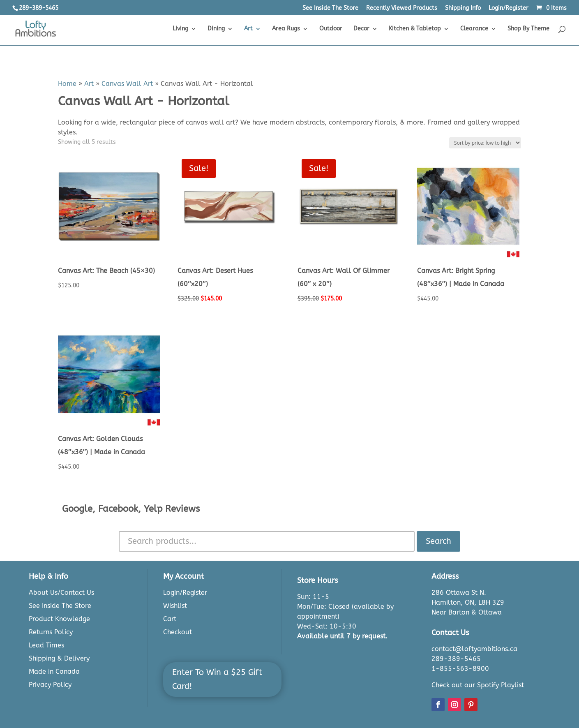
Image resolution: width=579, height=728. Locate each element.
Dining (216, 29)
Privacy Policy (50, 685)
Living (180, 29)
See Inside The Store (330, 8)
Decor (361, 29)
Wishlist (175, 606)
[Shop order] (485, 143)
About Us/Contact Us (61, 593)
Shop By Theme (528, 29)
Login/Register (509, 8)
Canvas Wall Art (127, 84)
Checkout (178, 632)
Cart (170, 619)
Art (248, 29)
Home (67, 84)
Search (438, 541)
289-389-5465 (456, 659)
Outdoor (331, 29)
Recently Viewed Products (402, 8)
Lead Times (46, 645)
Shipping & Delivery (59, 658)
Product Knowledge (59, 619)
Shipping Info (463, 8)
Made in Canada (54, 671)
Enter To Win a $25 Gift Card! (217, 679)
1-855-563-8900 (460, 669)
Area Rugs (286, 29)
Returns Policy (51, 632)
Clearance (474, 29)
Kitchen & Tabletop (415, 29)
